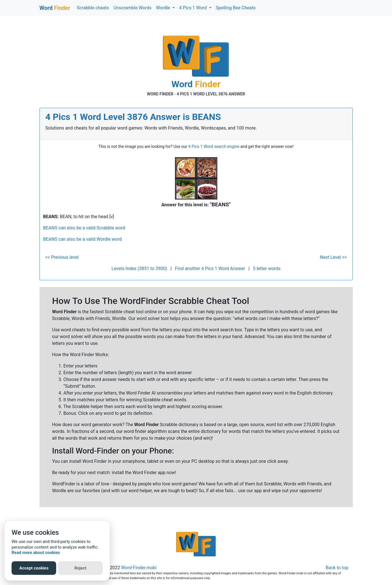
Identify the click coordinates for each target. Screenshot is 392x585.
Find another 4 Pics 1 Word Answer (210, 269)
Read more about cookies (36, 553)
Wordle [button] (164, 8)
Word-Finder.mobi (139, 568)
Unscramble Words (133, 8)
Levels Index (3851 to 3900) (139, 269)
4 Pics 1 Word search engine (214, 147)
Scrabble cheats (93, 8)
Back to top (337, 568)
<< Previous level (62, 257)
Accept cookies (34, 568)
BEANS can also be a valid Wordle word (83, 239)
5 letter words (267, 269)
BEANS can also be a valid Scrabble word (84, 228)
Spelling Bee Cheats (236, 8)
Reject (81, 568)
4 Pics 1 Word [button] (194, 8)
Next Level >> (333, 257)
